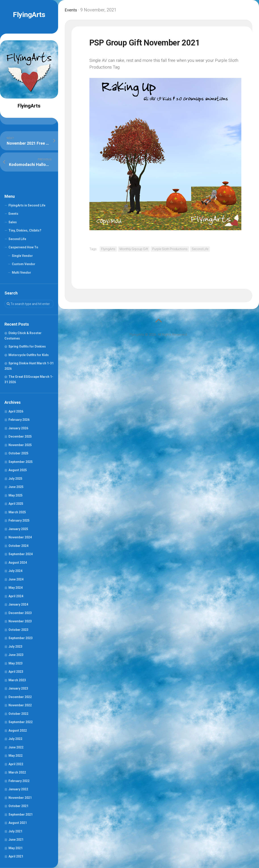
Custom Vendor (24, 264)
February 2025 (19, 520)
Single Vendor (22, 256)
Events (13, 214)
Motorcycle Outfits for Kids (29, 355)
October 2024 (18, 546)
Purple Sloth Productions (170, 249)
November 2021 (20, 798)
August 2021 (18, 823)
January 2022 (18, 789)
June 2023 (16, 655)
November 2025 (20, 445)
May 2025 (16, 495)
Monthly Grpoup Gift (134, 249)
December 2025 (20, 436)
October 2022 (18, 714)
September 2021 (21, 814)
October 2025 (18, 453)
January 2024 (18, 604)
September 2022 (21, 722)
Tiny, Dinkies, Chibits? (25, 230)
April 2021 (16, 856)
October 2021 (18, 806)
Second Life (17, 239)
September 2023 (21, 638)
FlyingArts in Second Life (27, 205)
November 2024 (20, 537)
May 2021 (16, 848)
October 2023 (18, 630)
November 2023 (20, 621)
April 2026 (16, 411)
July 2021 (15, 831)
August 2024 (18, 563)
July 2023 (15, 647)
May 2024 (16, 588)
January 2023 (18, 688)
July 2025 (15, 479)
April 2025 (16, 504)
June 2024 (16, 579)
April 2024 (16, 596)
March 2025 (17, 512)
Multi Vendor (21, 273)
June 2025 (16, 487)
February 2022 (19, 781)
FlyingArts (29, 15)
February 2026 (19, 420)
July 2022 (15, 739)
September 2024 (21, 554)
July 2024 (15, 571)
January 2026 (18, 428)
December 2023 (20, 613)
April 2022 (16, 764)
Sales (13, 222)
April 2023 (16, 672)
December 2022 (20, 697)
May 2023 (16, 663)
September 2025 (21, 462)
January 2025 (18, 529)
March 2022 (17, 772)
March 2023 (17, 680)
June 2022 (16, 747)
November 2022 (20, 705)
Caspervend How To (23, 247)
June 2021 (16, 840)
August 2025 (18, 470)
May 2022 (16, 756)
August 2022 (18, 730)
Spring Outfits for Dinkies (27, 346)
